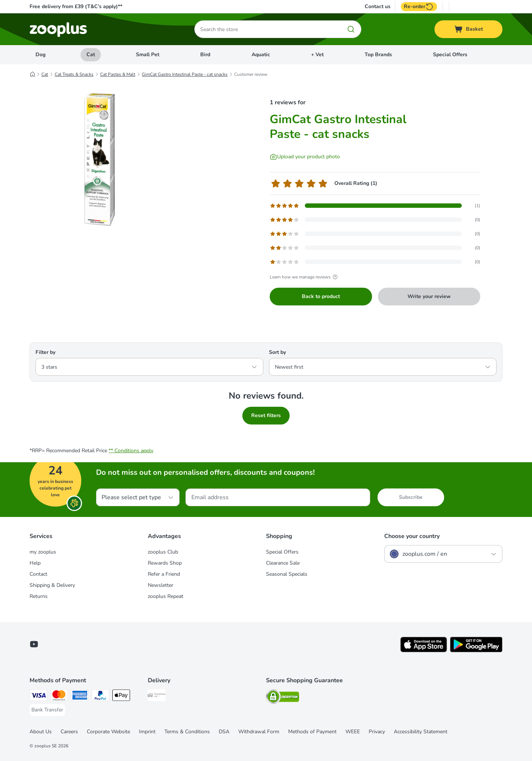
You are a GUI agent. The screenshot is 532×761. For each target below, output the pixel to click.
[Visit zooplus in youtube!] (34, 644)
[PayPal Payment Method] (100, 696)
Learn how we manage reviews (305, 277)
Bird (205, 55)
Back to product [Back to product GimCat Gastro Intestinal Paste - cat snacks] (321, 296)
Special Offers (450, 55)
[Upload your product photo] (305, 157)
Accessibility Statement (421, 732)
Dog (40, 55)
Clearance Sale (283, 563)
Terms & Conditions (187, 732)
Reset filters (266, 415)
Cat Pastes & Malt (118, 74)
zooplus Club (163, 552)
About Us (41, 732)
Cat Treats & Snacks (74, 74)
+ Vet (317, 55)
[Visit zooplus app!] (424, 651)
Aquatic (261, 55)
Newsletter (161, 585)
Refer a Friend (164, 574)
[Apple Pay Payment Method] (121, 696)
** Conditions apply (131, 451)
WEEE (353, 732)
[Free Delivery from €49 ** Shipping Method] (157, 696)
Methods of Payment (312, 732)
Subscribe (411, 497)
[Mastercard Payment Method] (59, 696)
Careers (69, 732)
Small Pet (148, 55)
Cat (91, 55)
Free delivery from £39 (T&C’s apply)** (76, 6)
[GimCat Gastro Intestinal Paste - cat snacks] (100, 160)
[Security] (283, 698)
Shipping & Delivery (52, 585)
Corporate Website (108, 732)
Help (35, 563)
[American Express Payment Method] (80, 696)
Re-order (419, 7)
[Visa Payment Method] (38, 696)
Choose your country (412, 536)
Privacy (377, 732)
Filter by (45, 352)
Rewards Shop (165, 563)
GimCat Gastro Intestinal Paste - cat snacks (185, 74)
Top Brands (378, 55)
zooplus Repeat (166, 596)
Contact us (378, 7)
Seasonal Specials (287, 574)
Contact (38, 574)
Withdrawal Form (259, 732)
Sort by (277, 352)
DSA (224, 732)
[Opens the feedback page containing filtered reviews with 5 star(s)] (375, 206)
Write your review (429, 296)
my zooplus (43, 552)
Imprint (147, 732)
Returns (39, 596)
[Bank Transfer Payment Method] (47, 710)
